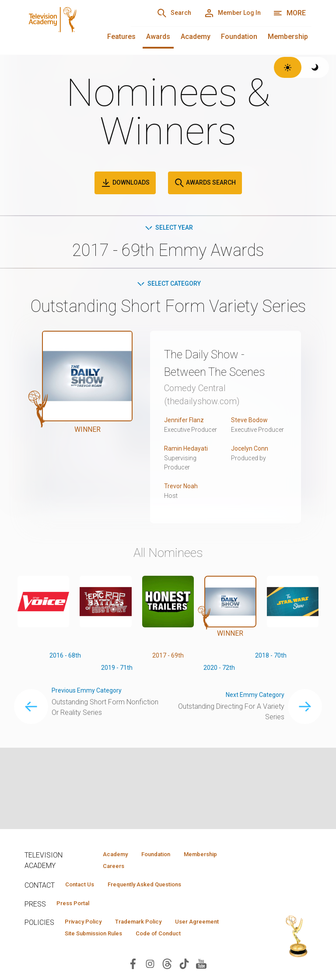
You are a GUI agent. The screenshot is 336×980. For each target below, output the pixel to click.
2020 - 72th (219, 690)
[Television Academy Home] (69, 26)
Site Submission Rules (168, 939)
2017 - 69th (168, 676)
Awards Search (205, 183)
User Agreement (92, 939)
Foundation (239, 37)
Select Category (168, 285)
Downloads (125, 183)
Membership (288, 37)
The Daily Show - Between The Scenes (214, 374)
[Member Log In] (226, 13)
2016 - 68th (65, 676)
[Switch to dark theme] (315, 67)
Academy (196, 37)
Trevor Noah (182, 506)
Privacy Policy (89, 926)
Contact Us (84, 887)
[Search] (157, 13)
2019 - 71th (117, 690)
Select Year (168, 228)
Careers (108, 867)
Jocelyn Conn (252, 468)
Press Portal (78, 906)
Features (121, 37)
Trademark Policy (155, 926)
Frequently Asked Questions (160, 887)
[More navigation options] (289, 13)
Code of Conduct (92, 952)
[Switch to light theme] (288, 67)
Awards (158, 37)
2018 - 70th (271, 676)
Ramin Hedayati (188, 468)
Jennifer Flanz (186, 440)
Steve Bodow (252, 440)
